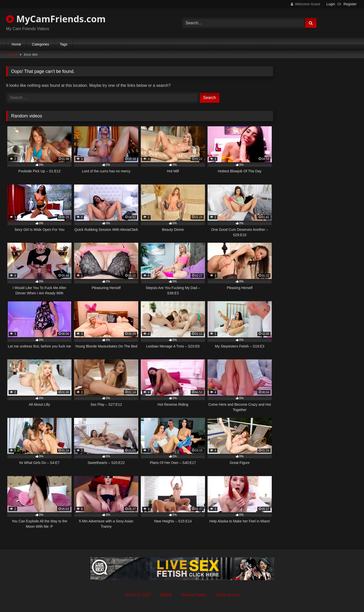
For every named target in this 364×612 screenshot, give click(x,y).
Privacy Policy (194, 595)
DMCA (166, 595)
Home (16, 44)
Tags (64, 44)
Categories (40, 44)
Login (331, 4)
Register (350, 4)
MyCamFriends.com (56, 19)
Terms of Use (227, 595)
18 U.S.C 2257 (138, 595)
